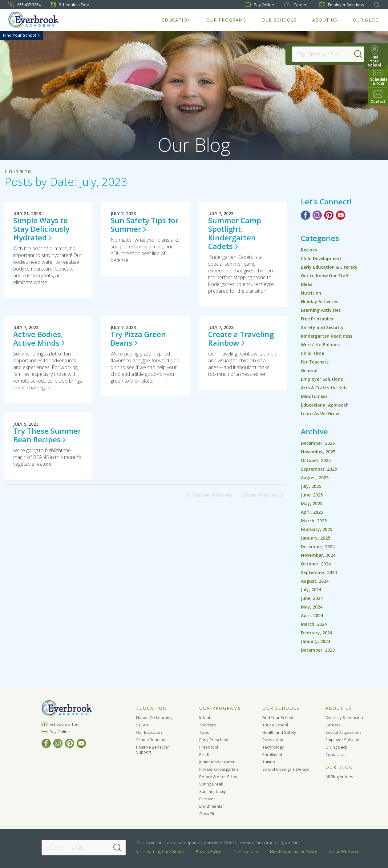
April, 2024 (312, 615)
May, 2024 (312, 607)
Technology (273, 747)
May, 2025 (312, 503)
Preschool (209, 747)
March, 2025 (314, 521)
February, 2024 (317, 633)
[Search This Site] (84, 848)
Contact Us (335, 754)
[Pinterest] (329, 215)
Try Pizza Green (138, 338)
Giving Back (336, 747)
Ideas (307, 284)
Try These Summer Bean (47, 435)
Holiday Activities (319, 301)
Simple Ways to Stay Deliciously (41, 229)
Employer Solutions (342, 5)
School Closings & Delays (286, 769)
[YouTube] (341, 215)
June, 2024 (312, 598)
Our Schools (279, 20)
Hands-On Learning (154, 717)
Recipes (309, 250)
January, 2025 (315, 538)
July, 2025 (311, 486)
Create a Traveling (241, 338)
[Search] (362, 54)
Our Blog (366, 20)
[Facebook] (305, 215)
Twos (204, 732)
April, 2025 (312, 512)
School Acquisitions (344, 732)
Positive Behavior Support (152, 749)
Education (177, 20)
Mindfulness (314, 396)
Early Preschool (214, 740)
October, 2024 (316, 564)
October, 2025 (316, 460)
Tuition (269, 762)
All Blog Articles (339, 777)
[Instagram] (317, 215)
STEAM (142, 725)
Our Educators (150, 732)
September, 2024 (319, 572)
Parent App (273, 740)
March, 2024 (314, 624)
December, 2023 (318, 650)
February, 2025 (317, 529)
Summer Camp (213, 791)
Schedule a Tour (70, 5)
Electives (207, 799)
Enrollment (272, 754)
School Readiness (153, 740)
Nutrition (311, 293)
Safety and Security (322, 327)
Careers (297, 5)
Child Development (321, 258)
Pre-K (204, 754)
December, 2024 (318, 547)
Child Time (312, 353)
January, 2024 (315, 641)
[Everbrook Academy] (33, 20)
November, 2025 (318, 452)
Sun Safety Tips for (144, 225)
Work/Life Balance (320, 345)
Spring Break (211, 784)
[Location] (325, 54)
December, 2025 (318, 443)
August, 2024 (315, 581)
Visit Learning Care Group (160, 851)
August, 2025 (315, 478)
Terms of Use (246, 851)
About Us (325, 20)
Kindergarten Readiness (327, 336)
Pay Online (60, 732)
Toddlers (208, 725)
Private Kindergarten (219, 769)
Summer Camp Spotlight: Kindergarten (235, 233)
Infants (206, 717)
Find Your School (20, 35)
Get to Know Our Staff (325, 276)
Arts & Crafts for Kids (324, 388)
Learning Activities (321, 310)
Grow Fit (207, 814)
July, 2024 (311, 590)
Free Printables (317, 319)
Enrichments (211, 806)
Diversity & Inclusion (344, 717)
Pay (259, 5)
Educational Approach (325, 405)
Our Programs (226, 20)
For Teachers (315, 362)
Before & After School (219, 777)
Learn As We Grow (320, 414)
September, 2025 (319, 469)
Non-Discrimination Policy (294, 851)
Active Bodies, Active (39, 338)
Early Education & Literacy (329, 267)
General (309, 370)
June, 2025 (312, 495)
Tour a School (275, 725)
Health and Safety (279, 732)
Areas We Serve (344, 851)
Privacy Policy (208, 851)
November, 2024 (318, 555)
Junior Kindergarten (217, 762)
